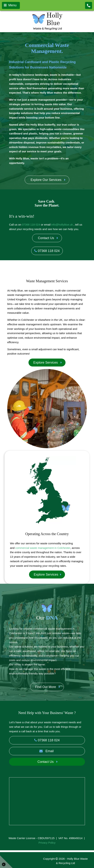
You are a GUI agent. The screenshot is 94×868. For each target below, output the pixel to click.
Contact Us (47, 238)
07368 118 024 (31, 225)
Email (47, 751)
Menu (10, 5)
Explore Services (47, 363)
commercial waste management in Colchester (43, 548)
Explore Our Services (47, 180)
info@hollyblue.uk (62, 225)
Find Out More (47, 687)
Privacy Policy (47, 843)
